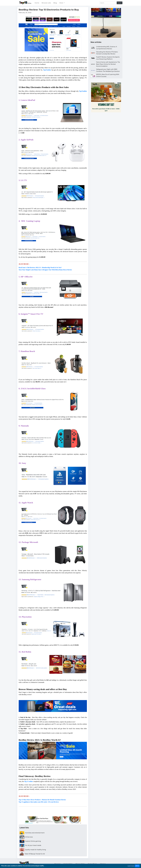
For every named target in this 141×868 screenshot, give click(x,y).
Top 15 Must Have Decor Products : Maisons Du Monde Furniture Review (42, 800)
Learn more (131, 866)
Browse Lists (46, 3)
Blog (55, 3)
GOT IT (137, 866)
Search (120, 3)
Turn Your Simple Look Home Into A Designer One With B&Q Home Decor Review (45, 270)
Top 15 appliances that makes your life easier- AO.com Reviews (39, 802)
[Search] (108, 3)
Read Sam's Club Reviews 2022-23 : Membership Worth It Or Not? (40, 268)
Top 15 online (28, 781)
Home (37, 3)
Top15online (83, 91)
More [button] (61, 3)
